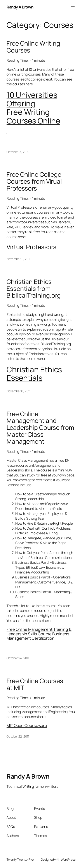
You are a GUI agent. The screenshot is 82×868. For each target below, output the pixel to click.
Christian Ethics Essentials (34, 374)
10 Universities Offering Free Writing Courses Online (33, 108)
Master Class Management (27, 460)
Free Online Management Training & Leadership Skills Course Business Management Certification (39, 634)
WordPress (68, 859)
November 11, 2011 (18, 259)
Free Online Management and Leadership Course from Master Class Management (40, 428)
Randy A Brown (20, 7)
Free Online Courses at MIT (35, 684)
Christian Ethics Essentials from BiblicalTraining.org (34, 289)
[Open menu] (73, 7)
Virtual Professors (31, 247)
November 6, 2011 (18, 391)
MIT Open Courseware (27, 725)
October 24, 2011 (18, 658)
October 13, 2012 (18, 152)
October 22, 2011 (18, 736)
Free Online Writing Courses (33, 47)
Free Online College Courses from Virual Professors (34, 181)
